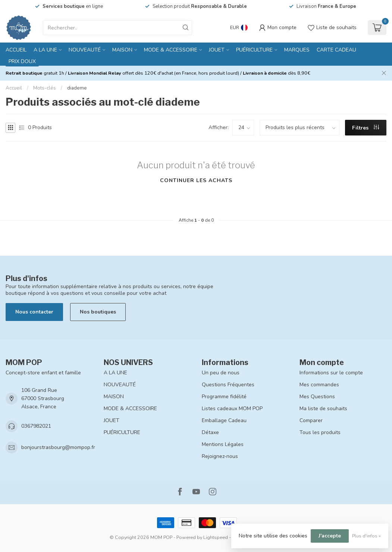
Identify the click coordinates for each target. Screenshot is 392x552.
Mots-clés (45, 88)
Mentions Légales (223, 444)
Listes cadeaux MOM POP (232, 408)
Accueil (16, 50)
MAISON (122, 50)
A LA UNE (45, 50)
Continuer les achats (196, 180)
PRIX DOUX (22, 61)
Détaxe (210, 432)
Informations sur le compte (331, 373)
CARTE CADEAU (336, 50)
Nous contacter (34, 312)
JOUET (217, 50)
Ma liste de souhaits (323, 408)
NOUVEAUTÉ (85, 50)
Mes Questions (317, 397)
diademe (77, 88)
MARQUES (297, 50)
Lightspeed (216, 537)
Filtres (366, 128)
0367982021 (36, 426)
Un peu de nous (221, 373)
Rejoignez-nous (220, 456)
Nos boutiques (98, 312)
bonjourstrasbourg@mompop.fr (58, 447)
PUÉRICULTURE (254, 50)
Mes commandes (319, 385)
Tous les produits (320, 432)
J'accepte (330, 536)
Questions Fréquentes (228, 385)
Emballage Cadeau (224, 420)
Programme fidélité (224, 397)
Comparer (311, 420)
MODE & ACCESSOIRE (171, 50)
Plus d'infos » (366, 536)
